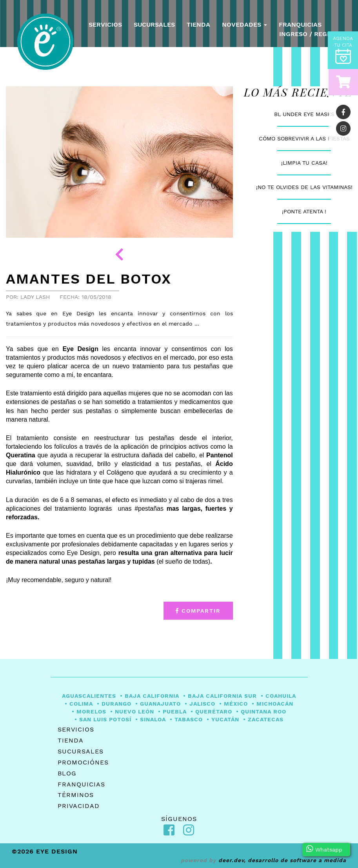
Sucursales (154, 25)
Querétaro (214, 712)
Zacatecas (266, 719)
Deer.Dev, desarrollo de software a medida (282, 860)
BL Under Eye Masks (304, 114)
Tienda (198, 25)
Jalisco (202, 704)
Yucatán (225, 719)
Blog (67, 773)
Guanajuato (160, 704)
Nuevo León (134, 712)
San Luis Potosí (105, 719)
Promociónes (83, 762)
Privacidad (79, 806)
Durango (116, 704)
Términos (76, 795)
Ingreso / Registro (313, 34)
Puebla (175, 712)
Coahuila (281, 696)
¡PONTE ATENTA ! (304, 211)
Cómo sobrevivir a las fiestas (304, 138)
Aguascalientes (89, 696)
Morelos (91, 712)
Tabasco (189, 719)
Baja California (152, 696)
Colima (81, 704)
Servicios (105, 25)
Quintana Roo (264, 712)
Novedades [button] (244, 25)
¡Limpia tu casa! (304, 163)
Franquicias (300, 25)
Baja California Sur (222, 696)
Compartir (198, 611)
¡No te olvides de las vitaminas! (304, 187)
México (236, 704)
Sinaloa (153, 719)
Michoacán (275, 704)
